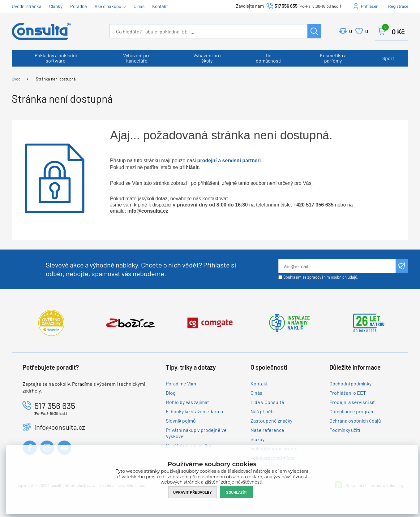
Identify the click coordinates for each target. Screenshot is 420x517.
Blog (171, 393)
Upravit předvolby (193, 492)
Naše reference (267, 430)
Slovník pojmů (181, 421)
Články (56, 6)
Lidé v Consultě (267, 402)
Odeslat (402, 266)
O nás (139, 6)
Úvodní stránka (27, 6)
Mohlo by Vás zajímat (187, 402)
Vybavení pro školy (207, 58)
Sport (388, 58)
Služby (257, 439)
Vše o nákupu (108, 6)
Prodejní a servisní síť (352, 402)
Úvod (16, 79)
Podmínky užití (345, 430)
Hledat (314, 31)
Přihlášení (370, 6)
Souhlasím (236, 492)
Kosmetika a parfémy (333, 58)
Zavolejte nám (250, 6)
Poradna (79, 6)
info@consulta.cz (60, 427)
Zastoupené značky (271, 421)
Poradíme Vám (181, 383)
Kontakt (160, 6)
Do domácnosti (269, 58)
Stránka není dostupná (56, 79)
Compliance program (352, 411)
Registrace (398, 6)
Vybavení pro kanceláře (137, 58)
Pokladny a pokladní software (56, 58)
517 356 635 (286, 6)
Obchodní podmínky (350, 383)
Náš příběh (262, 411)
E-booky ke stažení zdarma (194, 411)
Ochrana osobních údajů (355, 421)
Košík (393, 30)
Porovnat (351, 31)
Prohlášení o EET (348, 393)
